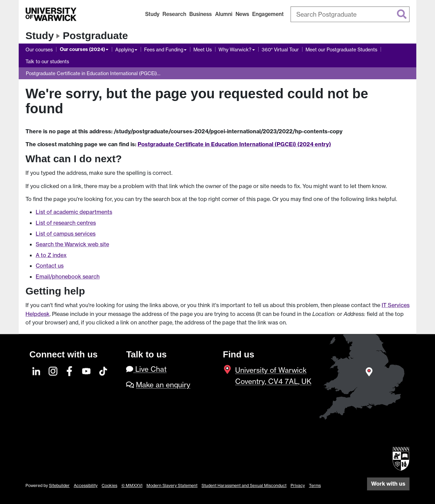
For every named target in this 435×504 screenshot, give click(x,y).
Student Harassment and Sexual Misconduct (244, 485)
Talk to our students (47, 61)
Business (201, 14)
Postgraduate (95, 36)
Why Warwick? (235, 49)
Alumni (224, 14)
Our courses (39, 49)
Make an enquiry (163, 385)
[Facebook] (70, 370)
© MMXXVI (132, 485)
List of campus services (66, 234)
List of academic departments (74, 212)
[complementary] (362, 453)
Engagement (268, 14)
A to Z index (51, 255)
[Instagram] (53, 370)
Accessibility (86, 485)
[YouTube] (87, 370)
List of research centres (66, 223)
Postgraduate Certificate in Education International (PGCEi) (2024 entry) (234, 144)
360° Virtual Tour (280, 49)
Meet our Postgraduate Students (341, 49)
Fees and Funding (164, 49)
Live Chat (146, 369)
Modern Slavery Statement (172, 485)
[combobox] (350, 14)
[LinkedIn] (37, 370)
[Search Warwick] (350, 14)
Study (152, 14)
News (242, 14)
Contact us (50, 266)
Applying (125, 49)
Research (174, 14)
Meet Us (203, 49)
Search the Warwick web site (72, 244)
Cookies (109, 485)
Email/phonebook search (68, 276)
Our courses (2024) (82, 49)
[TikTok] (103, 370)
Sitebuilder (59, 485)
